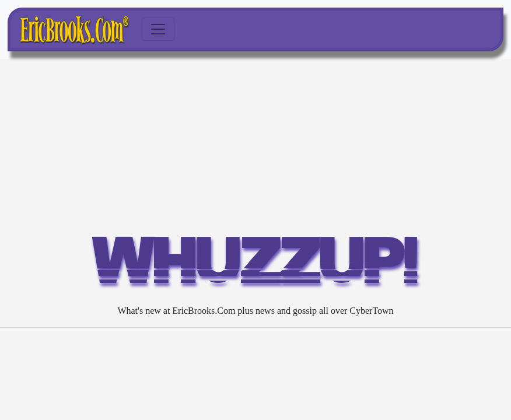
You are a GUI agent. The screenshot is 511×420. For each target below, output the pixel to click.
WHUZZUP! (256, 266)
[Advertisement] (256, 146)
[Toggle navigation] (158, 29)
